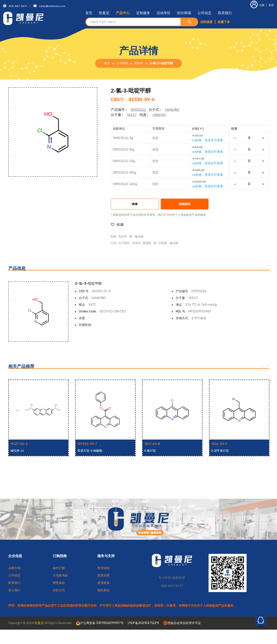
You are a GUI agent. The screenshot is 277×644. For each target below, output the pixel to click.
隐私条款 (103, 590)
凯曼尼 (104, 13)
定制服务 (143, 13)
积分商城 (184, 13)
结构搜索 (206, 22)
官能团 (147, 243)
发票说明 (103, 575)
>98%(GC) (159, 115)
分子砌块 (122, 63)
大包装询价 (60, 575)
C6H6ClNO (172, 110)
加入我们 (14, 590)
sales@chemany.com (52, 6)
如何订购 (59, 568)
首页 (89, 13)
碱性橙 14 (17, 451)
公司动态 (204, 13)
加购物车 (185, 204)
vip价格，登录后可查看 (207, 140)
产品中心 (123, 13)
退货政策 (103, 583)
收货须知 (103, 568)
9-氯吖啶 (150, 451)
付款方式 (59, 590)
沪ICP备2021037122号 (143, 623)
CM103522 (138, 110)
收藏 (117, 225)
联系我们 (225, 13)
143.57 (132, 115)
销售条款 (59, 583)
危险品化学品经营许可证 (182, 623)
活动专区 (164, 13)
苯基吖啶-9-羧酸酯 (90, 451)
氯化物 (139, 237)
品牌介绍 (14, 568)
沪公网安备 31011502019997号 (100, 623)
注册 (257, 5)
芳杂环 (139, 63)
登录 (271, 5)
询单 (135, 204)
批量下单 (224, 22)
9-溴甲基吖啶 (220, 451)
